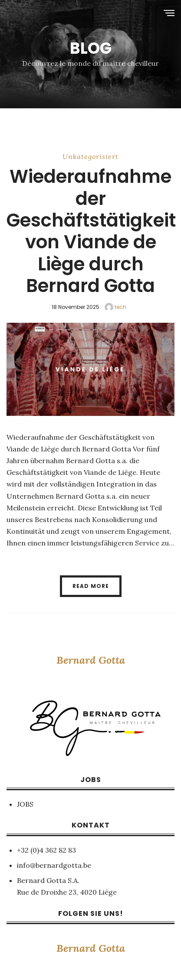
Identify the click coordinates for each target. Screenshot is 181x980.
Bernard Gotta (91, 660)
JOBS (25, 804)
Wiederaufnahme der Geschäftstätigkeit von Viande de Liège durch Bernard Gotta (91, 231)
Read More (91, 586)
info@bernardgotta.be (54, 865)
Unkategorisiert (90, 156)
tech (115, 307)
